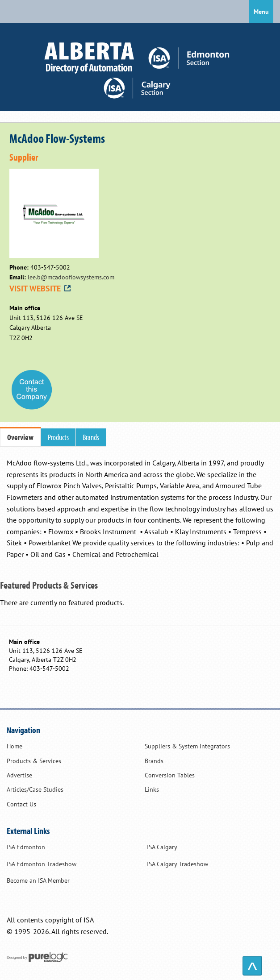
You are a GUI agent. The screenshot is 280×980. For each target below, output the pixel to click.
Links (152, 789)
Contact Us (21, 804)
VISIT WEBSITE (41, 289)
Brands (154, 761)
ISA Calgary (162, 847)
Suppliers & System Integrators (187, 746)
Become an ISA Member (38, 880)
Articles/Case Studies (35, 789)
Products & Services (34, 761)
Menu (261, 12)
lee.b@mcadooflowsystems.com (71, 277)
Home (15, 746)
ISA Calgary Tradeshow (178, 864)
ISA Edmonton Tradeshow (42, 864)
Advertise (19, 775)
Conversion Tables (170, 775)
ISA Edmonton (26, 847)
